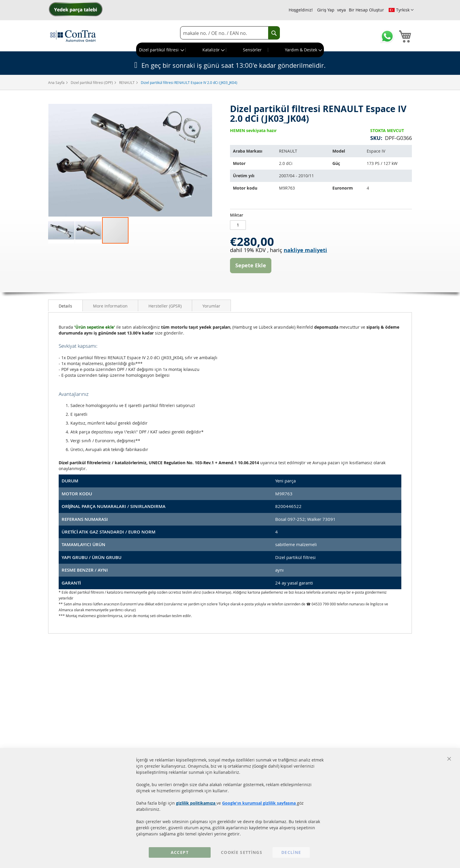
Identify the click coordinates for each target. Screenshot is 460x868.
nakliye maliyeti (305, 250)
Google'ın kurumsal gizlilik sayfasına (259, 803)
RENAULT (127, 82)
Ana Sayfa (57, 82)
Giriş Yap (326, 10)
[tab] (65, 305)
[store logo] (73, 36)
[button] (401, 10)
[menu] (230, 50)
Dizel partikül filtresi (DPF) (92, 82)
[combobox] (230, 33)
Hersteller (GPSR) (165, 306)
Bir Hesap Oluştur (366, 10)
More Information (110, 306)
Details (65, 306)
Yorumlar (211, 306)
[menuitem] (161, 50)
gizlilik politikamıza (196, 803)
